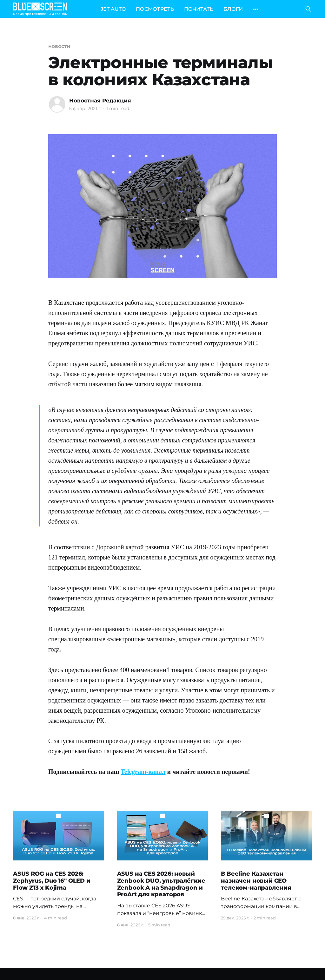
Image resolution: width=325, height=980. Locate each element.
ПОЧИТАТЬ (199, 9)
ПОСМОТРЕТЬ (155, 9)
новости (59, 46)
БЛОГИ (233, 9)
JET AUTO (113, 9)
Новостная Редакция (100, 101)
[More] (256, 9)
